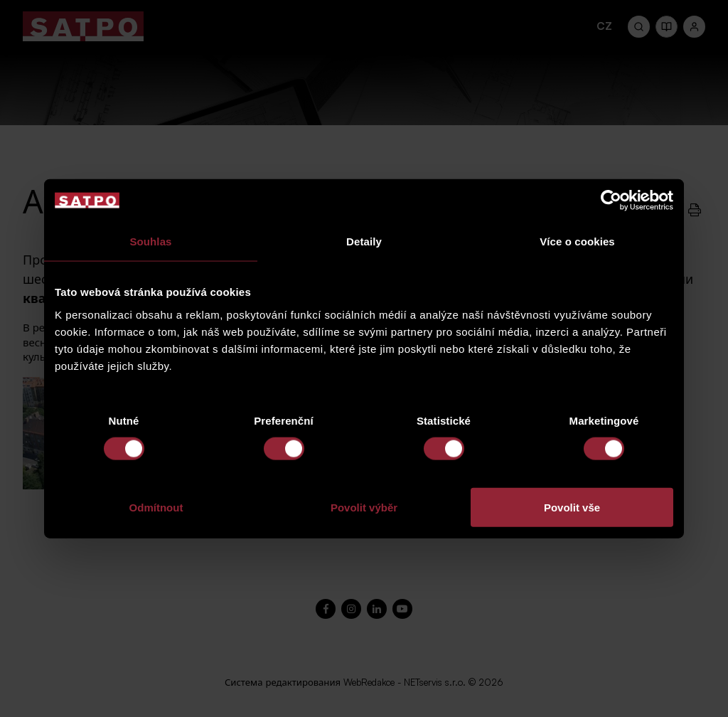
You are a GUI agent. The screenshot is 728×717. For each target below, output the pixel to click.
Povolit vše (572, 507)
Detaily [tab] (364, 241)
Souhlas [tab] (150, 241)
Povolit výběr (364, 507)
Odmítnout (156, 507)
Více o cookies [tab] (577, 241)
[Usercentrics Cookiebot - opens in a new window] (611, 201)
